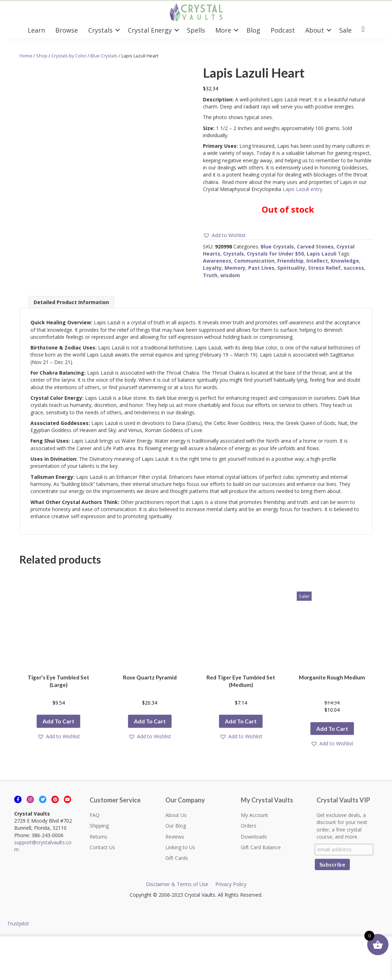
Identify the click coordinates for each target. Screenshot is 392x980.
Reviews (175, 837)
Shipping (99, 826)
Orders (249, 826)
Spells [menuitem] (196, 30)
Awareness (217, 261)
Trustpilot (18, 923)
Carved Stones (315, 247)
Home (26, 56)
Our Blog (176, 826)
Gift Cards (177, 858)
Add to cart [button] (58, 721)
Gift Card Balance (261, 847)
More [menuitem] (223, 30)
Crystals (234, 254)
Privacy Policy (231, 884)
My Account (254, 815)
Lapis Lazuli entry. (303, 189)
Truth (210, 275)
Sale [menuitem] (345, 30)
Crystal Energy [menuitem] (150, 30)
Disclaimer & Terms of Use (177, 884)
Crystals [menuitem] (100, 30)
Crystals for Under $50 (275, 254)
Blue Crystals (104, 56)
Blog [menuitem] (253, 30)
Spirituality (291, 268)
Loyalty (212, 268)
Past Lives (261, 268)
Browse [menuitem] (67, 30)
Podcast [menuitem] (283, 30)
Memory (235, 268)
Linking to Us (180, 847)
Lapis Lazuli (322, 254)
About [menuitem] (315, 30)
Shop (42, 56)
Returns (98, 837)
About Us (176, 815)
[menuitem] (363, 30)
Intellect (317, 261)
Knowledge (345, 261)
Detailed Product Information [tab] (71, 302)
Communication (254, 261)
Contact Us (102, 847)
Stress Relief (324, 268)
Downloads (254, 837)
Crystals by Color (69, 56)
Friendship (290, 261)
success (354, 268)
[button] (118, 30)
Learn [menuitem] (36, 30)
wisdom (230, 275)
